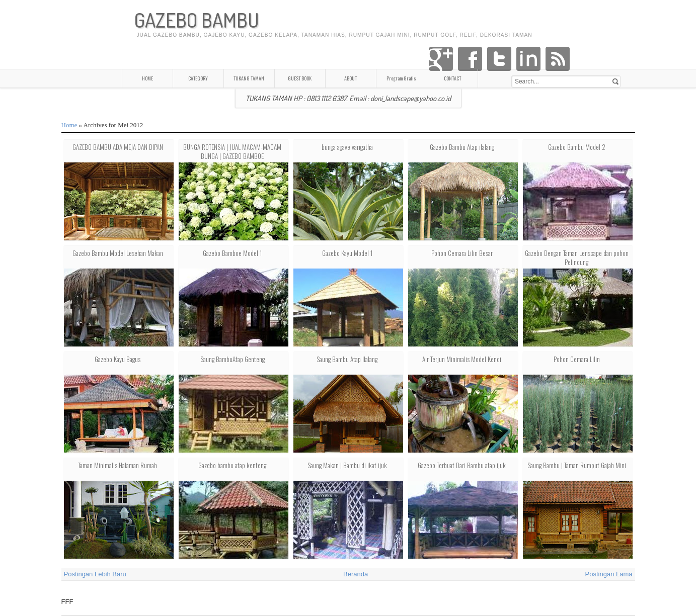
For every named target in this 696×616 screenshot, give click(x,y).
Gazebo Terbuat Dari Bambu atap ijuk (462, 465)
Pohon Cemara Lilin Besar (462, 253)
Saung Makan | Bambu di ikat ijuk (347, 465)
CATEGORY (198, 78)
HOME (147, 78)
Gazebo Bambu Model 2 (577, 147)
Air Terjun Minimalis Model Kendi (462, 359)
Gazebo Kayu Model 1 (347, 253)
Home (69, 125)
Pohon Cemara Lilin (577, 359)
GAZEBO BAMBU (197, 20)
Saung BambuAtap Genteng (233, 359)
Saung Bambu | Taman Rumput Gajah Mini (577, 465)
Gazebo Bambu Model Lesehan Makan (118, 253)
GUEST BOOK (300, 78)
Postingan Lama (609, 574)
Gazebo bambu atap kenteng (232, 465)
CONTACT (452, 78)
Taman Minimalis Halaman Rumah (118, 465)
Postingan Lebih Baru (95, 574)
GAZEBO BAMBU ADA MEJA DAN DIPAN (118, 147)
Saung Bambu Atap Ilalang (347, 359)
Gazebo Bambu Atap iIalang (462, 147)
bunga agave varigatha (347, 147)
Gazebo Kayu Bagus (118, 359)
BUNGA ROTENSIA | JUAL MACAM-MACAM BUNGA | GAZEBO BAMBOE (232, 151)
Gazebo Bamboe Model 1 (232, 253)
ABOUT (351, 78)
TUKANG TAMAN (249, 78)
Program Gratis (401, 78)
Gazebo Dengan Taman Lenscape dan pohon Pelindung (577, 257)
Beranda (356, 574)
